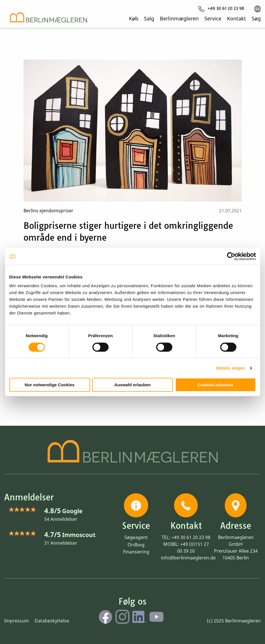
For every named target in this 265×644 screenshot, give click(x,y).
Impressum (17, 621)
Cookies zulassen (215, 385)
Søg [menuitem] (256, 18)
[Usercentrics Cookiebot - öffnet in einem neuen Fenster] (231, 256)
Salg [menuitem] (149, 18)
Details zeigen (231, 368)
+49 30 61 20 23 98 (191, 537)
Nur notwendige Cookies (50, 385)
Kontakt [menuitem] (237, 18)
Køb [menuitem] (134, 18)
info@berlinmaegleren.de (188, 558)
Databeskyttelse (52, 621)
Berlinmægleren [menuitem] (179, 18)
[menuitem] (221, 9)
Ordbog (136, 545)
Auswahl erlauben (132, 385)
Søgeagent (136, 537)
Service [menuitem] (213, 18)
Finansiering (136, 552)
